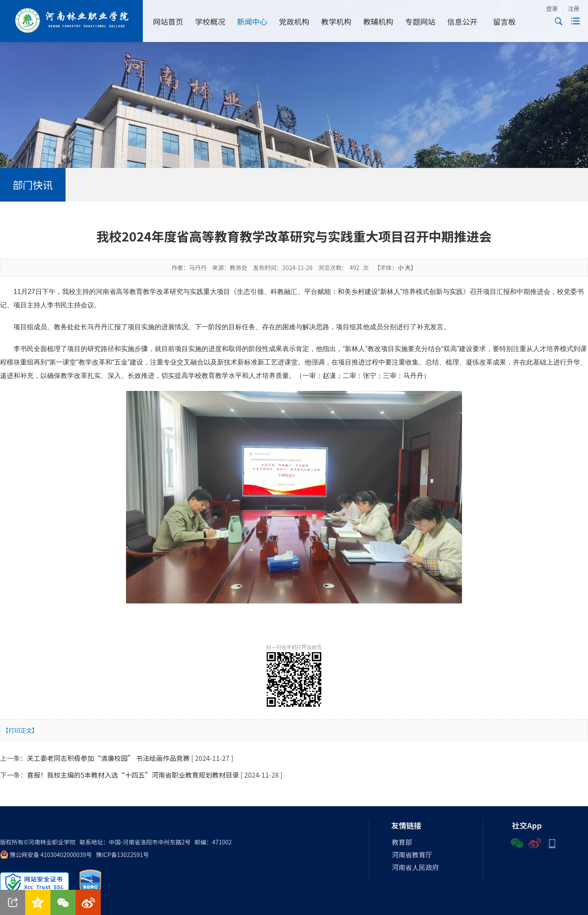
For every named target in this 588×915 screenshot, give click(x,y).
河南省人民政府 (415, 867)
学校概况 (210, 21)
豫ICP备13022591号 (122, 855)
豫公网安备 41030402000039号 (46, 855)
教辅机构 (378, 21)
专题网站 (420, 21)
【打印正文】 (20, 730)
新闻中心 (252, 21)
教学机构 (336, 21)
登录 (552, 8)
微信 (517, 842)
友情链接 (407, 825)
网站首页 (168, 21)
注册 (574, 8)
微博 (535, 842)
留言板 (504, 21)
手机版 (552, 842)
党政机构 (294, 21)
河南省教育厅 (412, 855)
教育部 (402, 842)
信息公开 (462, 21)
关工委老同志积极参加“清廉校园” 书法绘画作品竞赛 (108, 758)
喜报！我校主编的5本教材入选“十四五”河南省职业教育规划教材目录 (133, 775)
